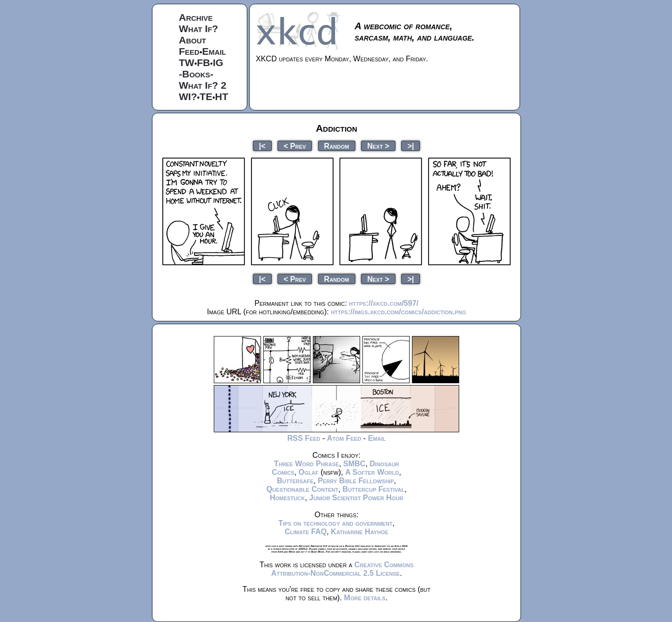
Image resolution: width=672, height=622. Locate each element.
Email (214, 51)
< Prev (295, 146)
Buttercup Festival (374, 489)
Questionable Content (302, 489)
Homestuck (288, 498)
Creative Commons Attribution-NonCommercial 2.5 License (342, 569)
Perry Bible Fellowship (356, 481)
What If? (198, 29)
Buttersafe (295, 481)
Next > (378, 146)
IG (218, 63)
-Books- (196, 74)
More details (365, 598)
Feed (189, 51)
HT (222, 97)
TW (187, 63)
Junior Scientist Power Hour (356, 498)
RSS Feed (304, 438)
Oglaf (309, 472)
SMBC (354, 464)
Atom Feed (344, 438)
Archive (196, 17)
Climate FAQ (306, 532)
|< (262, 146)
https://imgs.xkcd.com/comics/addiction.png (398, 312)
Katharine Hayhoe (360, 532)
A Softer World (372, 472)
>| (411, 146)
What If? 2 (203, 85)
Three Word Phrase (306, 464)
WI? (188, 97)
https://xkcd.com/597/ (384, 303)
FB (203, 63)
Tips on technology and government (336, 523)
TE (206, 97)
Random (337, 146)
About (193, 40)
